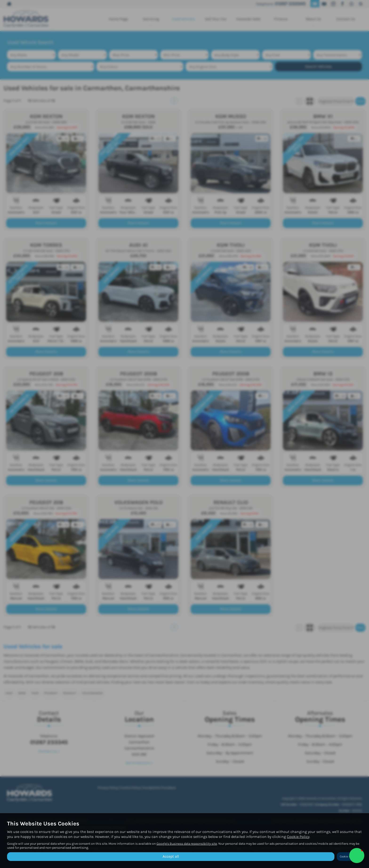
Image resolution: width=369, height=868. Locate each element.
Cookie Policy (298, 837)
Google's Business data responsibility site (187, 844)
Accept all (171, 856)
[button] (357, 856)
